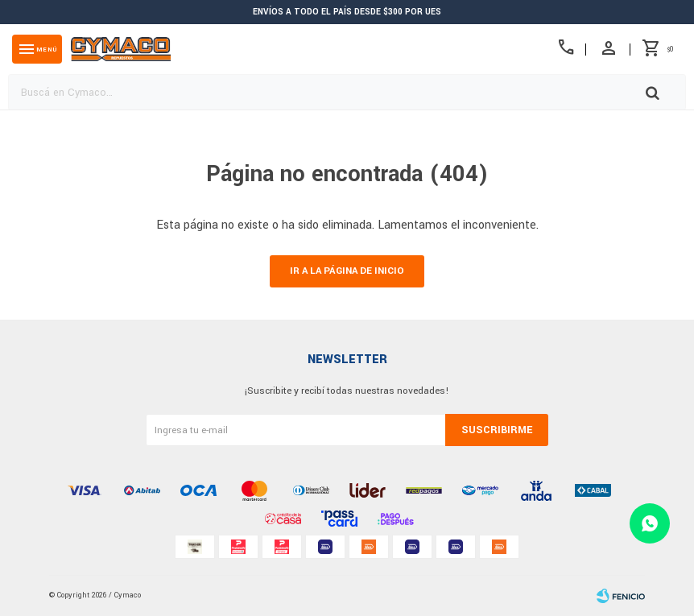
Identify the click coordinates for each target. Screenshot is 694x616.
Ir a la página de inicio (347, 271)
